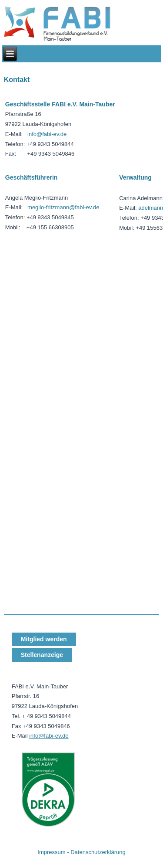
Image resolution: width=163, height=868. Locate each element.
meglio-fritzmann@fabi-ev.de (63, 207)
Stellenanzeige (42, 655)
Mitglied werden (44, 639)
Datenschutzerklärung (98, 852)
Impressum (51, 852)
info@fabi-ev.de (47, 134)
